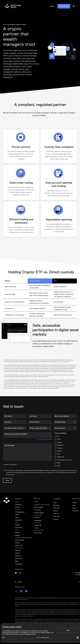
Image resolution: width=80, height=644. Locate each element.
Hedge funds (38, 525)
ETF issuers (37, 510)
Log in (52, 6)
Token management (19, 519)
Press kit (56, 519)
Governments (38, 533)
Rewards (17, 535)
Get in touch (64, 6)
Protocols (37, 518)
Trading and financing (18, 506)
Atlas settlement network (20, 541)
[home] (13, 6)
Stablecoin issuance (18, 552)
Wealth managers (39, 513)
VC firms (37, 528)
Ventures (56, 514)
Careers (56, 511)
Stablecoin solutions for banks (19, 558)
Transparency (19, 564)
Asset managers (39, 507)
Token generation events (20, 513)
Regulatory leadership (56, 507)
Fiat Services (19, 546)
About (55, 503)
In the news (56, 516)
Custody (17, 525)
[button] (74, 6)
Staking (17, 533)
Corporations (38, 520)
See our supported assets (44, 439)
